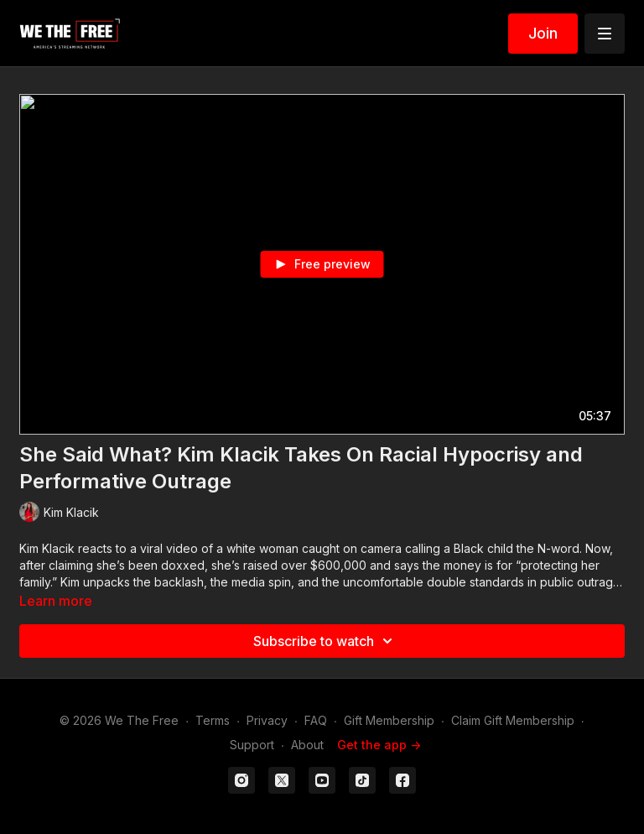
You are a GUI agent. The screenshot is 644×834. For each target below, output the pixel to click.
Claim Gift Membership (513, 720)
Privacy (267, 720)
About (307, 745)
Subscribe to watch (325, 641)
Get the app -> (379, 745)
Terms (213, 720)
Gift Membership (389, 720)
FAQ (316, 720)
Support (252, 745)
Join (543, 33)
